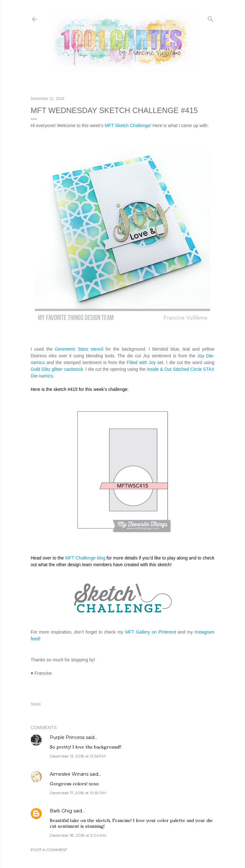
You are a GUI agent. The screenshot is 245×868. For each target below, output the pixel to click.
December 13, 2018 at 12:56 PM (78, 756)
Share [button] (36, 704)
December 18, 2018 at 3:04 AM (78, 835)
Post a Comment (49, 850)
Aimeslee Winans (69, 774)
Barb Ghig (61, 811)
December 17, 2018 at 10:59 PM (78, 793)
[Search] (211, 18)
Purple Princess (67, 737)
